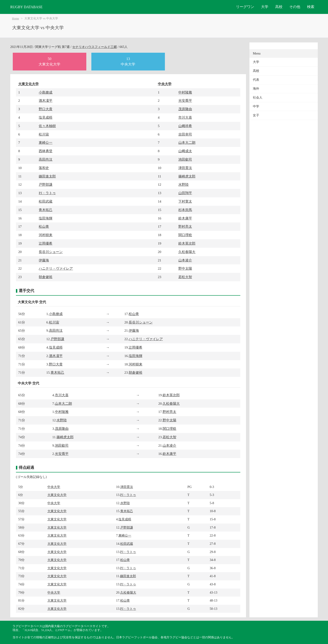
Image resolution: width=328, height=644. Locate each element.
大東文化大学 (28, 84)
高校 (279, 7)
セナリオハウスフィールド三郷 (95, 47)
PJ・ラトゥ (47, 193)
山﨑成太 (185, 151)
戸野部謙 (46, 184)
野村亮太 (185, 226)
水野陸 (183, 184)
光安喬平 (185, 100)
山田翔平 (185, 193)
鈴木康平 (185, 218)
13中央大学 (128, 61)
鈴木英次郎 (187, 243)
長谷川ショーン (51, 252)
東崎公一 (46, 142)
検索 (311, 7)
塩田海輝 (46, 218)
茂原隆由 (185, 109)
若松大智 (185, 277)
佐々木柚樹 (47, 126)
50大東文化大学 (49, 61)
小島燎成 (46, 92)
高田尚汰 (46, 159)
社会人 (258, 98)
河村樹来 (46, 235)
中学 (256, 106)
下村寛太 (185, 201)
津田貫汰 (185, 168)
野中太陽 (185, 268)
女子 (256, 115)
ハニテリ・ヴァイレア (56, 268)
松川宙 (44, 134)
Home (16, 18)
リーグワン (245, 7)
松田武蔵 (46, 201)
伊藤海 (44, 260)
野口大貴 (46, 109)
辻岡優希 (46, 243)
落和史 (44, 168)
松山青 (44, 226)
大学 (265, 7)
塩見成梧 (46, 117)
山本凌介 (185, 260)
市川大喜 (185, 117)
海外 (256, 89)
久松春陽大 (187, 252)
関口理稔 (185, 235)
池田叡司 (185, 159)
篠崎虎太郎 (187, 176)
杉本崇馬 (185, 210)
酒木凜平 (46, 100)
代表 (256, 80)
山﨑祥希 (185, 126)
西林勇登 (46, 151)
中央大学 (165, 84)
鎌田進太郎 (47, 176)
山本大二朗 (187, 142)
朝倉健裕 (46, 277)
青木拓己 (46, 210)
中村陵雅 (185, 92)
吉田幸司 (185, 134)
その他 (295, 7)
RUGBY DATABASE (26, 7)
